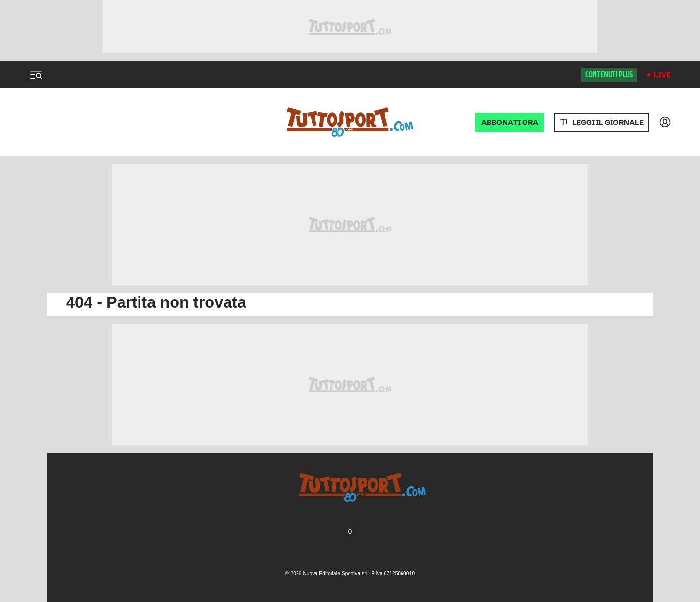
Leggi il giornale (608, 122)
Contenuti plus (609, 75)
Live (662, 75)
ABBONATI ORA (510, 122)
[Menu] (36, 75)
